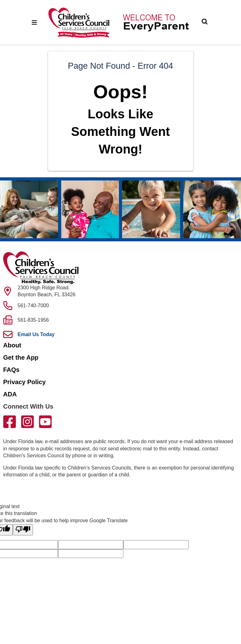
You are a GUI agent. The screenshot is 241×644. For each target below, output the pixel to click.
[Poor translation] (23, 530)
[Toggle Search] (205, 22)
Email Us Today (36, 334)
